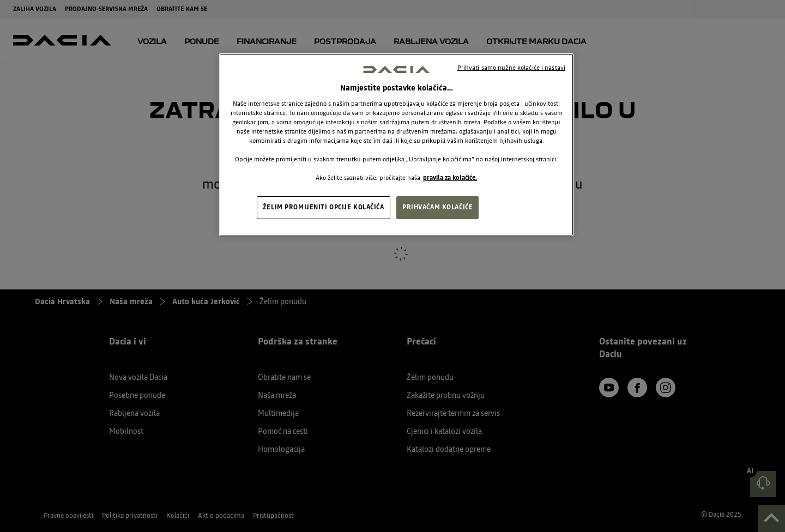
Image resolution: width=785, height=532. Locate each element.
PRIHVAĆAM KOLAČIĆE (437, 207)
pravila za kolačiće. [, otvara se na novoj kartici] (450, 178)
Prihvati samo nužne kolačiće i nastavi (511, 68)
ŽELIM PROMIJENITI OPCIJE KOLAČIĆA (324, 207)
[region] (396, 145)
